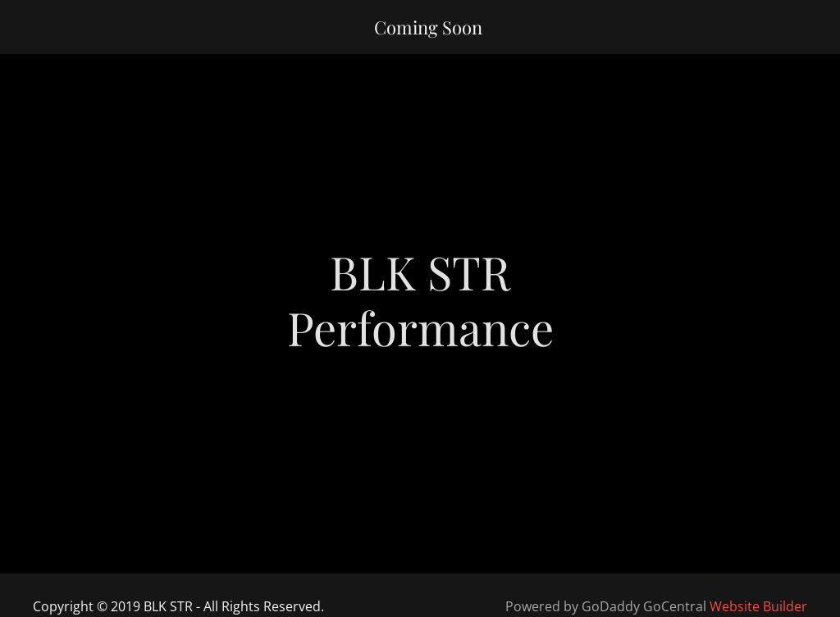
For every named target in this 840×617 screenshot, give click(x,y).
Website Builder (758, 606)
